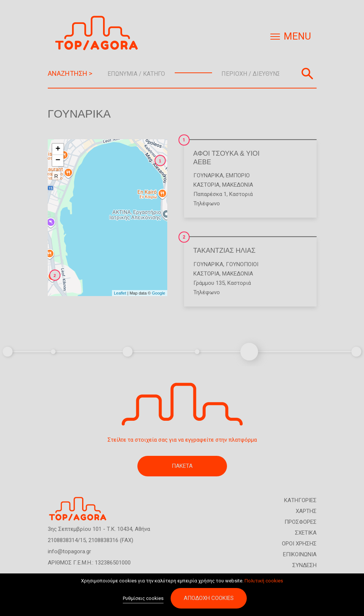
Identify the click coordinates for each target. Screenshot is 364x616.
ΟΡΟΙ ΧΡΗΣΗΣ (299, 544)
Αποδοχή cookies (209, 601)
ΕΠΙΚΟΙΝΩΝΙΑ (300, 554)
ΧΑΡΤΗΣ (306, 511)
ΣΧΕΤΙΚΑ (306, 533)
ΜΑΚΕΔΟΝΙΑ (238, 185)
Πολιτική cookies (264, 583)
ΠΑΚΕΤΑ (182, 466)
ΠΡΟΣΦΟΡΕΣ (301, 522)
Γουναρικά (208, 175)
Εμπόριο (238, 175)
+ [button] (58, 149)
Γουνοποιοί (242, 264)
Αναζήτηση (307, 74)
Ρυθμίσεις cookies (143, 601)
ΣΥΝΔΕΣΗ (304, 565)
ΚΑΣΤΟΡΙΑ (206, 185)
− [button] (58, 161)
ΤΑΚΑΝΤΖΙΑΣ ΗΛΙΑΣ (225, 251)
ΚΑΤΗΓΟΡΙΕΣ (300, 500)
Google (158, 293)
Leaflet (120, 293)
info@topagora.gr (69, 551)
